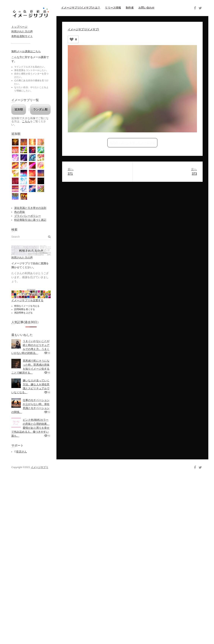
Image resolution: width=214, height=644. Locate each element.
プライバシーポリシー (28, 216)
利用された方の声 (22, 31)
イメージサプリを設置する (27, 300)
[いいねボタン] (72, 39)
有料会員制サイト (22, 36)
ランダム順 (40, 109)
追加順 (19, 109)
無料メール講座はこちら (26, 51)
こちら (26, 121)
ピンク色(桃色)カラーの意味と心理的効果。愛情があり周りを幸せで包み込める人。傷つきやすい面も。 (30, 428)
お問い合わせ (146, 8)
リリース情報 (113, 8)
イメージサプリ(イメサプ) (83, 29)
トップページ (19, 27)
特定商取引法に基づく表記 (30, 220)
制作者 (130, 8)
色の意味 (20, 212)
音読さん (21, 452)
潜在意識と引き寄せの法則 (30, 208)
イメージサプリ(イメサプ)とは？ (81, 8)
